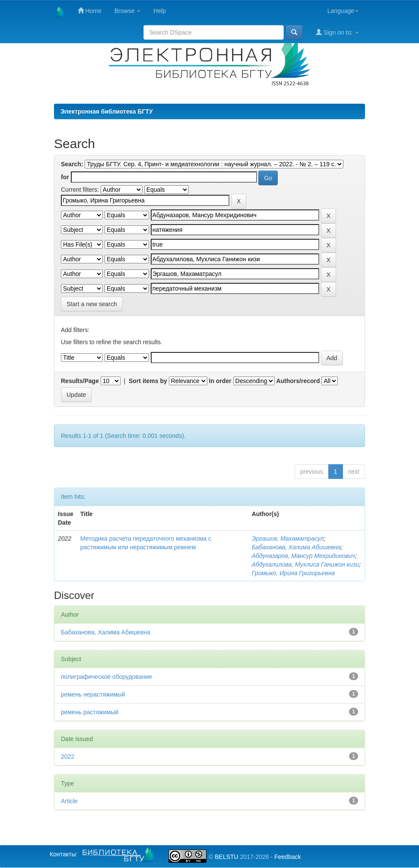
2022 (68, 757)
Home (90, 11)
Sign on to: (337, 32)
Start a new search (92, 304)
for (65, 177)
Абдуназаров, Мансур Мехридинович (303, 556)
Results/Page (80, 381)
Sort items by (148, 381)
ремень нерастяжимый (93, 694)
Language (343, 11)
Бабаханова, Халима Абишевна (296, 547)
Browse (128, 11)
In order (220, 381)
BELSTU (226, 857)
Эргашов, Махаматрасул (288, 539)
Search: (72, 164)
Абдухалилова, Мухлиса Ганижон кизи (306, 564)
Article (69, 801)
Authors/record (298, 381)
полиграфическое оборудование (106, 677)
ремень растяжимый (90, 712)
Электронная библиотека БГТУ (107, 111)
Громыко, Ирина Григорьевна (293, 573)
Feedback (287, 857)
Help (160, 11)
